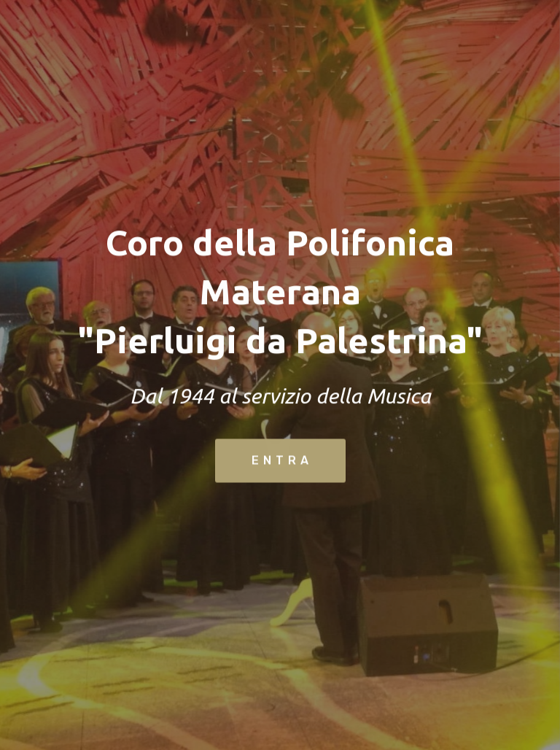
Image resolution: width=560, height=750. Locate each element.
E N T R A (280, 461)
